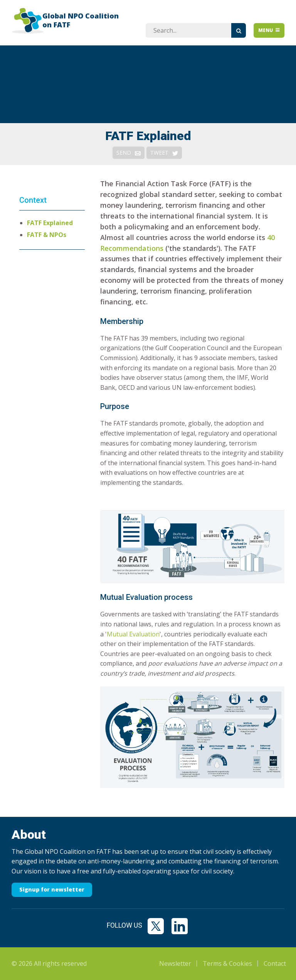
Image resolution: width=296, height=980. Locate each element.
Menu (269, 30)
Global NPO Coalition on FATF (81, 20)
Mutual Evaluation (133, 634)
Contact (275, 963)
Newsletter (175, 963)
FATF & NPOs (47, 235)
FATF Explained (50, 223)
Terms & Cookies (227, 963)
